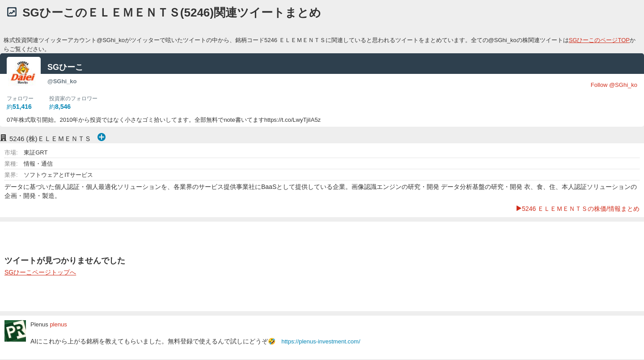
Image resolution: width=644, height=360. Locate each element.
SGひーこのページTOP (599, 40)
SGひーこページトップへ (40, 272)
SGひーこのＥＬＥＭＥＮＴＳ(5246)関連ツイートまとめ (172, 13)
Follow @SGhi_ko (614, 85)
